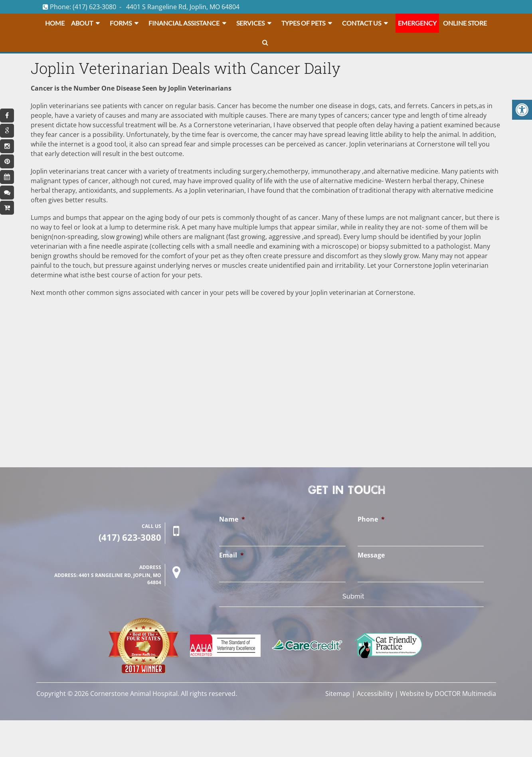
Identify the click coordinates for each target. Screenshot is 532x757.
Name (232, 519)
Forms (121, 23)
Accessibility (375, 694)
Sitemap (338, 694)
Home (55, 23)
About (82, 23)
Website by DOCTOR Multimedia (448, 694)
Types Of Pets (303, 23)
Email (231, 555)
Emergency (417, 23)
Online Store (465, 23)
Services (250, 23)
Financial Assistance (184, 23)
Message (371, 555)
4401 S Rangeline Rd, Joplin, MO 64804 (183, 7)
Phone (371, 519)
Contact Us (362, 23)
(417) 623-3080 (94, 7)
